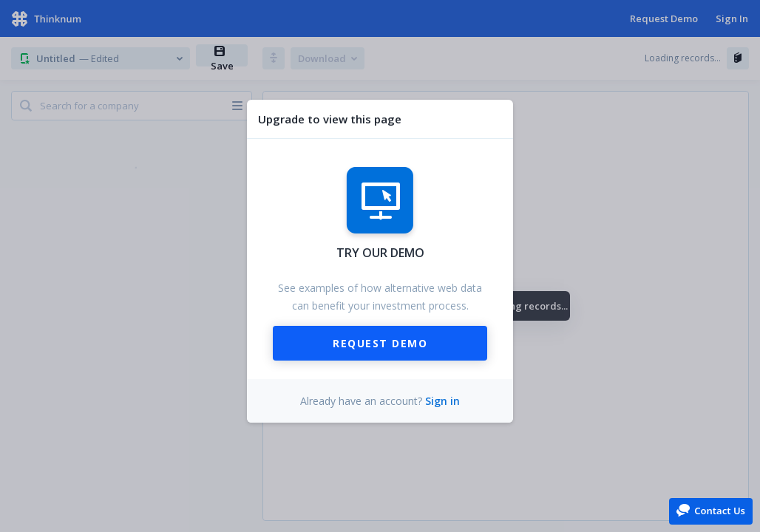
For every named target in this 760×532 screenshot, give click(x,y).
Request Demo (380, 343)
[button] (711, 510)
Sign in (442, 401)
